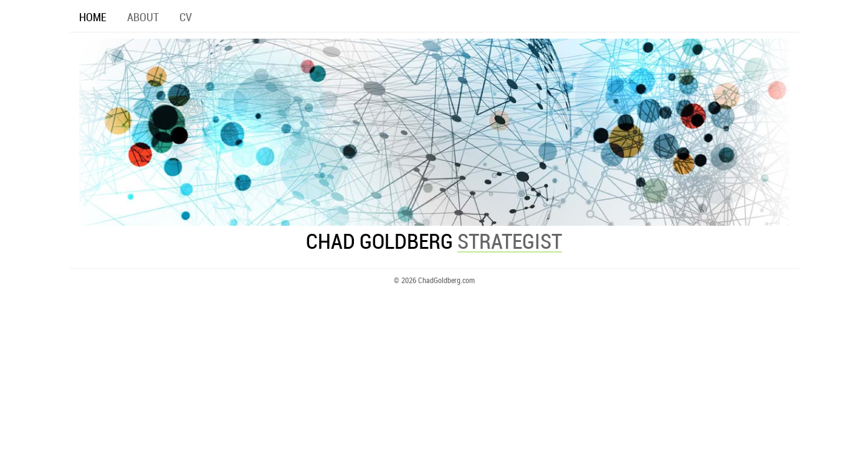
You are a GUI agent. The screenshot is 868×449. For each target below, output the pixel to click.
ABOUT (143, 17)
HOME (93, 17)
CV (186, 17)
